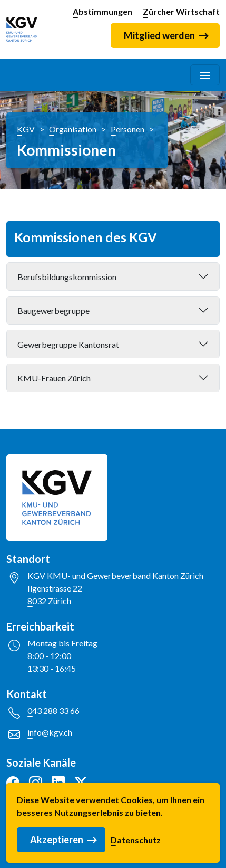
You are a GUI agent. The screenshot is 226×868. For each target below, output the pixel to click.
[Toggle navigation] (205, 75)
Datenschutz (136, 843)
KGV (26, 129)
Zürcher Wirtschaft (181, 11)
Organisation (73, 129)
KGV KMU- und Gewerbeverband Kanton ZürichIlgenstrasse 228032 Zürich (115, 588)
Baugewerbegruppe (53, 311)
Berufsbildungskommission (67, 277)
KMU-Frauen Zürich (54, 378)
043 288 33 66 (53, 710)
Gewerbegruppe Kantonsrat (68, 344)
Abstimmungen (102, 11)
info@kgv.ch (50, 732)
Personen (127, 129)
